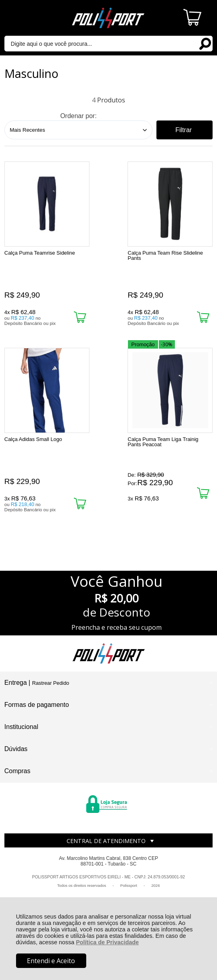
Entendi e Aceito (51, 961)
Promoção (20, 355)
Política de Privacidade (107, 942)
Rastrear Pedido (51, 691)
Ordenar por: (78, 116)
